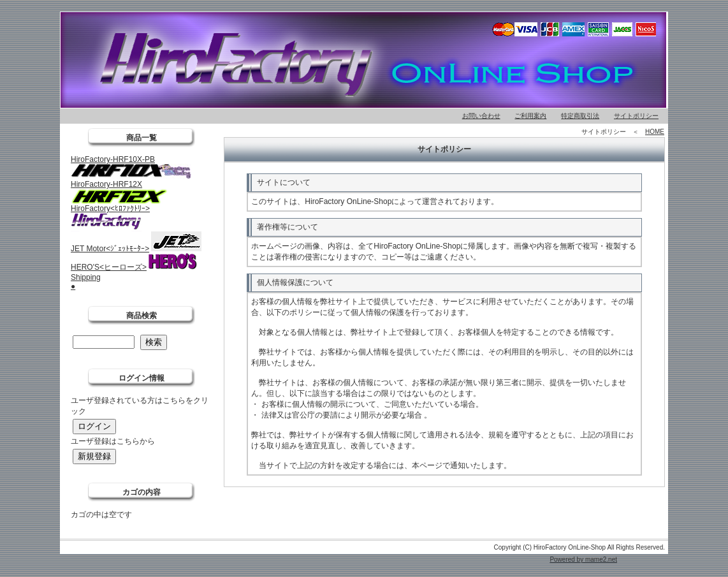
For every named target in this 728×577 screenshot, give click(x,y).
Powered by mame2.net (583, 559)
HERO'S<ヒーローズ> (109, 267)
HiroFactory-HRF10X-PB (113, 159)
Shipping (86, 277)
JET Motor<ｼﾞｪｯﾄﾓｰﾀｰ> (110, 249)
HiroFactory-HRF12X (106, 184)
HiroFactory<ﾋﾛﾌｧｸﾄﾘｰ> (110, 208)
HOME (655, 132)
